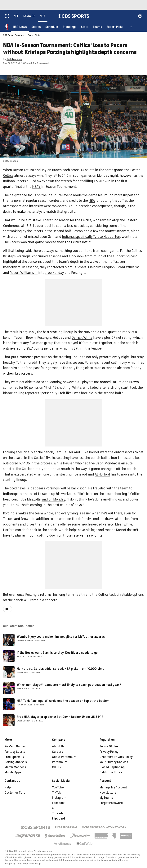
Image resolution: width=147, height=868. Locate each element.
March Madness (15, 767)
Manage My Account (113, 787)
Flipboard (58, 819)
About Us (58, 746)
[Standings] (69, 27)
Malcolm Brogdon (101, 267)
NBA (92, 201)
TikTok (56, 793)
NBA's (36, 187)
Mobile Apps (13, 772)
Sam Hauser (64, 452)
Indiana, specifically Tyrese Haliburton (91, 237)
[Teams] (97, 27)
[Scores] (36, 27)
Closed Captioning (112, 767)
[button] (130, 27)
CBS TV (57, 767)
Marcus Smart (76, 267)
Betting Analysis (16, 762)
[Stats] (85, 27)
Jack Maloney (14, 59)
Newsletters (108, 793)
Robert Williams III (24, 273)
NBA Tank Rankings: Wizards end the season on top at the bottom (63, 701)
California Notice (111, 772)
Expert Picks (34, 35)
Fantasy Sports (15, 752)
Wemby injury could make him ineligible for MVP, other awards (61, 637)
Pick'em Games (15, 746)
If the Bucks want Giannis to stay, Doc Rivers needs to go (57, 653)
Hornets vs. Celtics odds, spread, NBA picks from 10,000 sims (61, 669)
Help (8, 787)
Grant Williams (128, 267)
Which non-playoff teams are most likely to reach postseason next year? (69, 685)
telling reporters (27, 393)
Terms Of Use (109, 746)
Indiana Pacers (14, 181)
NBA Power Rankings (14, 35)
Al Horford (102, 474)
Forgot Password (111, 803)
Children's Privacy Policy (116, 757)
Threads (58, 813)
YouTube (58, 787)
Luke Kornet (90, 452)
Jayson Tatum (23, 170)
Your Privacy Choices (114, 762)
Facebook (59, 803)
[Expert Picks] (115, 27)
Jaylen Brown (52, 170)
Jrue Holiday (54, 273)
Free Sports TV (15, 757)
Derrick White (82, 338)
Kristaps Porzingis (17, 256)
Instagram (59, 798)
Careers (58, 752)
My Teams (106, 798)
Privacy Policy (109, 752)
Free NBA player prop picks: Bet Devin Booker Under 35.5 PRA (60, 717)
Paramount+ (61, 762)
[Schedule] (52, 27)
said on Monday (53, 499)
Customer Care (15, 793)
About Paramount (64, 757)
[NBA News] (20, 27)
